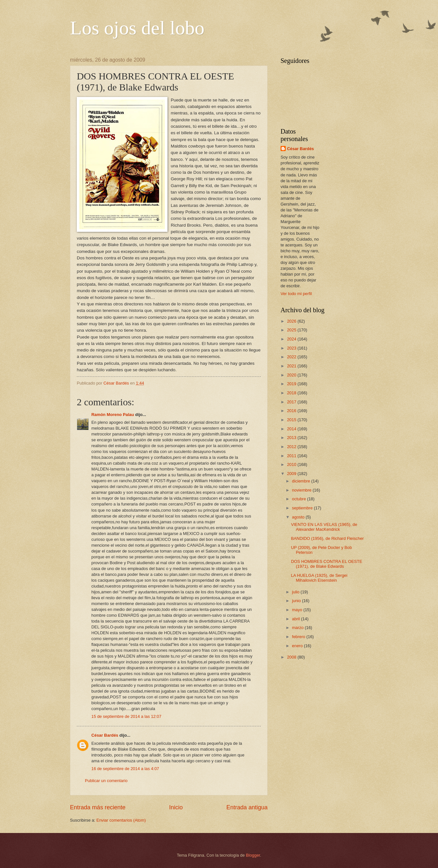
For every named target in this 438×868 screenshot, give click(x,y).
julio (296, 592)
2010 (292, 464)
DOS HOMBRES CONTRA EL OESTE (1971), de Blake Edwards (327, 564)
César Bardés (105, 735)
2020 (292, 375)
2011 (292, 456)
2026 (292, 321)
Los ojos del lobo (137, 28)
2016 (292, 411)
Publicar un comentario (106, 781)
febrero (299, 637)
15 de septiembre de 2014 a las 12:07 (126, 716)
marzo (298, 628)
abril (296, 619)
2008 (292, 657)
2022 (292, 357)
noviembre (302, 490)
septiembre (303, 508)
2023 (292, 348)
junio (297, 601)
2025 (292, 330)
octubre (300, 499)
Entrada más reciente (98, 807)
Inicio (176, 807)
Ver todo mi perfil (296, 294)
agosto (299, 517)
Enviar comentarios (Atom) (121, 820)
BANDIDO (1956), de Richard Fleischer (327, 538)
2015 (292, 420)
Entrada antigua (247, 807)
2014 (292, 429)
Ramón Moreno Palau (113, 415)
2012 (292, 447)
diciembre (301, 481)
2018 (292, 393)
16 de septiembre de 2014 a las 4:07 (125, 769)
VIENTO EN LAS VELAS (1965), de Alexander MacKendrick (324, 527)
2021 (292, 366)
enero (298, 646)
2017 (292, 402)
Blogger (253, 855)
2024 (292, 339)
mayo (298, 610)
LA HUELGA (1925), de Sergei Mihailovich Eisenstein (319, 578)
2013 (292, 438)
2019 (292, 384)
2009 (292, 474)
